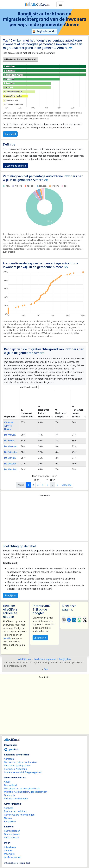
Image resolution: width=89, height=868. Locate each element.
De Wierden (10, 469)
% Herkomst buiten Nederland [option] (20, 59)
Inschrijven (40, 638)
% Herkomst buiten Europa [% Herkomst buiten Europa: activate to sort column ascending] (77, 412)
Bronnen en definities (15, 811)
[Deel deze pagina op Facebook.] (69, 620)
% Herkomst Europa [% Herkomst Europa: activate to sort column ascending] (61, 413)
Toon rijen (44, 480)
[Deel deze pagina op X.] (85, 620)
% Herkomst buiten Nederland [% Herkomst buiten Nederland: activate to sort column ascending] (44, 412)
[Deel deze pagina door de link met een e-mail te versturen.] (64, 620)
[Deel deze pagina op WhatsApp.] (79, 620)
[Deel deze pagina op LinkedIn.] (74, 620)
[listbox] (20, 59)
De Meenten (11, 446)
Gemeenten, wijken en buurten (20, 762)
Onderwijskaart (12, 834)
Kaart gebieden (12, 831)
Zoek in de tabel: (44, 387)
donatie (7, 638)
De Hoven (9, 441)
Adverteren (10, 847)
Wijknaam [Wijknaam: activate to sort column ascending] (10, 417)
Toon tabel (10, 134)
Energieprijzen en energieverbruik (22, 788)
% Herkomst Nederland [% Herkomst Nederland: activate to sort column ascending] (27, 413)
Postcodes (9, 766)
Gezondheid (10, 785)
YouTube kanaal (12, 857)
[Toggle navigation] (60, 4)
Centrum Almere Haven (9, 426)
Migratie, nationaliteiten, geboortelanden (26, 792)
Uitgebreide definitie (16, 166)
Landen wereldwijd (14, 772)
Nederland (21, 769)
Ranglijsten (11, 595)
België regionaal (34, 772)
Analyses (9, 808)
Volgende (67, 485)
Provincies (9, 769)
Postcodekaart (12, 838)
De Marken (10, 458)
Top (46, 669)
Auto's (7, 782)
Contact (8, 850)
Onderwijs (9, 795)
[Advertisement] (44, 519)
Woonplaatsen (23, 766)
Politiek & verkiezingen (16, 799)
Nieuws (8, 818)
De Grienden (11, 452)
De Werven (10, 435)
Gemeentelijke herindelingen (19, 815)
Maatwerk (9, 854)
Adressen (9, 759)
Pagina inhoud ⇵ (44, 31)
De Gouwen (10, 464)
